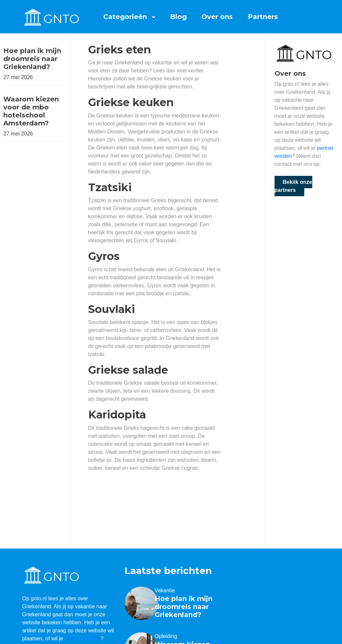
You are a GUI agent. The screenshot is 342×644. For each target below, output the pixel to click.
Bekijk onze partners (293, 186)
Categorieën (125, 17)
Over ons (217, 17)
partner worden (82, 638)
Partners (263, 17)
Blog (178, 17)
